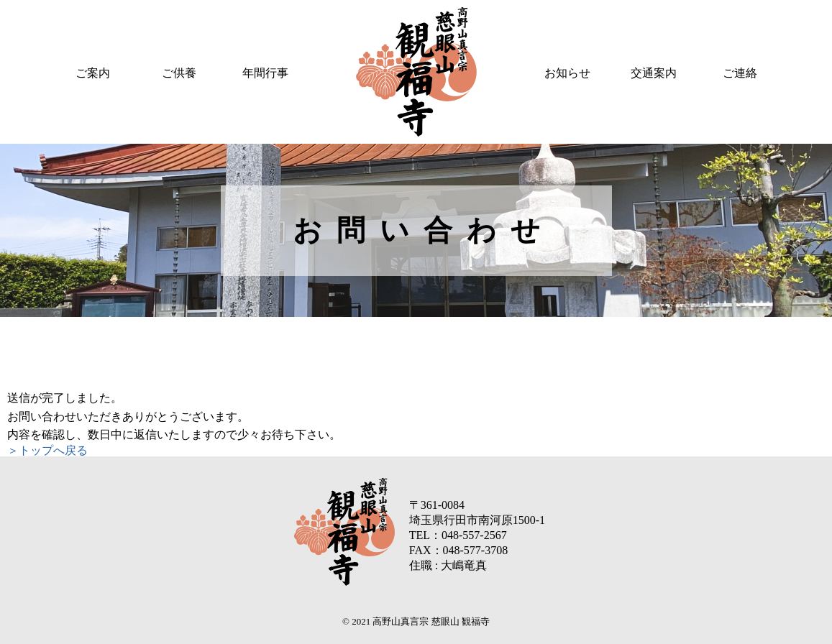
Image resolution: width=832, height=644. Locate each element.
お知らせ (567, 73)
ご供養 (179, 73)
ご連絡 (740, 73)
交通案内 (654, 73)
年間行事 (265, 73)
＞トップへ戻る (47, 450)
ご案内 (93, 73)
